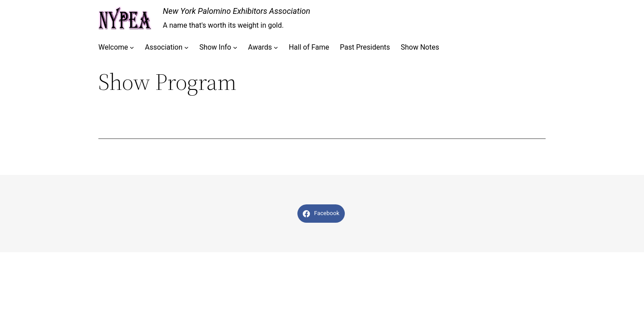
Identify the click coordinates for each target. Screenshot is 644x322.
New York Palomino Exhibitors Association (237, 11)
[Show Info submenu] (235, 47)
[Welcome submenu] (132, 47)
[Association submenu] (186, 47)
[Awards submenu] (276, 47)
